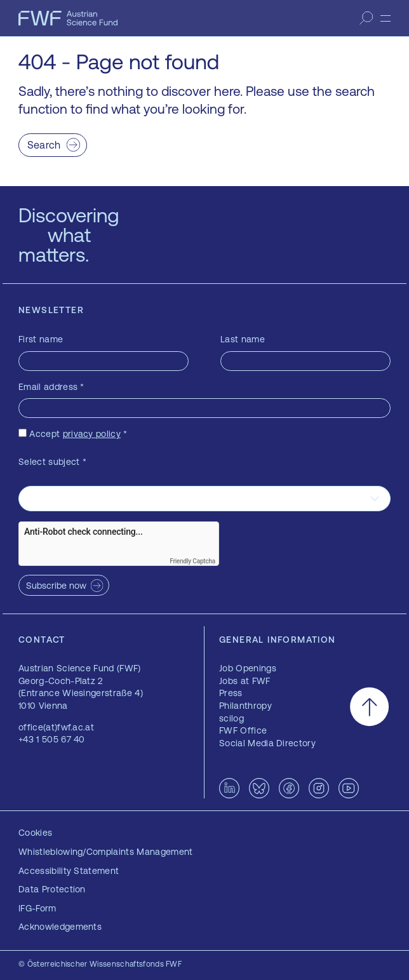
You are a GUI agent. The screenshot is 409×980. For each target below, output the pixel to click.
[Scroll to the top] (369, 707)
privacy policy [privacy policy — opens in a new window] (92, 434)
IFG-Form (37, 908)
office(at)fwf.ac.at (56, 727)
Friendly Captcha (192, 561)
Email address (51, 387)
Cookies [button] (35, 833)
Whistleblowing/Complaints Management (106, 852)
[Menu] (386, 18)
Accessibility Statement (69, 871)
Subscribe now (56, 586)
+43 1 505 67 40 (52, 739)
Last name (243, 339)
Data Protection (52, 889)
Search (44, 145)
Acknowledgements (60, 927)
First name (41, 339)
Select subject (52, 462)
